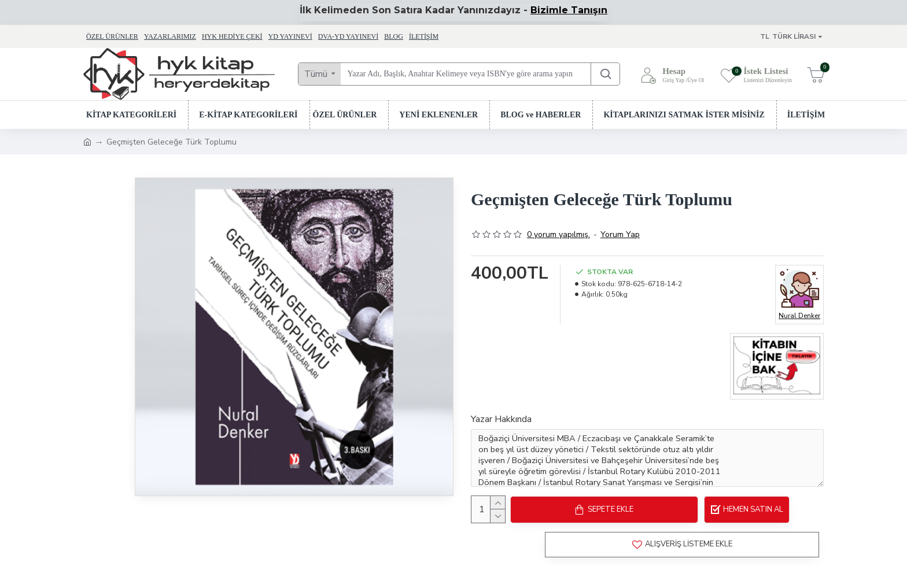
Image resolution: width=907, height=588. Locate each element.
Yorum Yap (620, 234)
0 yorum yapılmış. (558, 234)
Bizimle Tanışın (569, 10)
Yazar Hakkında (501, 419)
